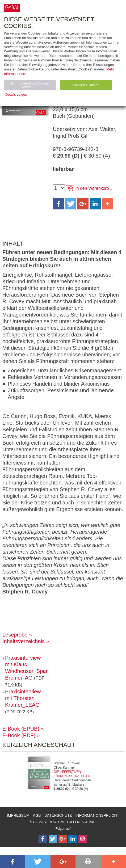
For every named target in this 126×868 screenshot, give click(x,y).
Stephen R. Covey (67, 763)
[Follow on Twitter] (53, 839)
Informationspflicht (97, 815)
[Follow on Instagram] (83, 839)
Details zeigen (16, 94)
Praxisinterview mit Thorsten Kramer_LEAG (23, 698)
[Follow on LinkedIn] (73, 839)
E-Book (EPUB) (21, 729)
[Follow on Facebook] (43, 839)
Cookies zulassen (86, 85)
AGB (37, 815)
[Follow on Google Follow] (63, 839)
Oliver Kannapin (65, 768)
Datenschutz (58, 815)
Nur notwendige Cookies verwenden (30, 85)
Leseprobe (15, 635)
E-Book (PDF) (19, 735)
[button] (58, 204)
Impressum (18, 815)
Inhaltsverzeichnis (24, 641)
